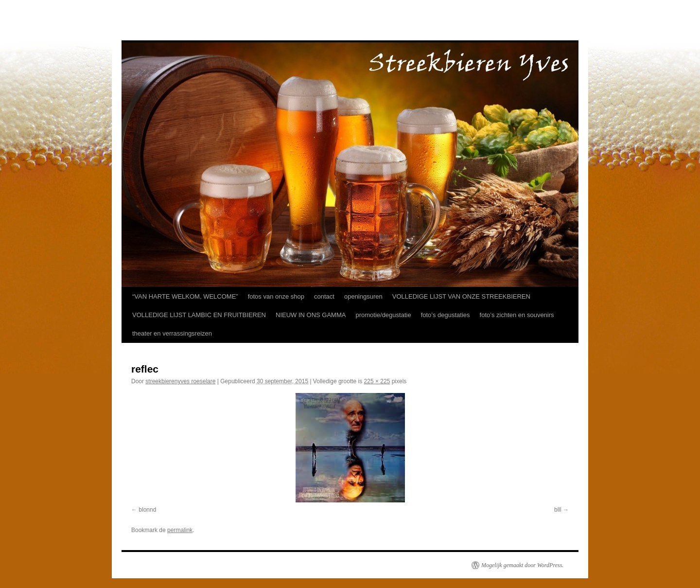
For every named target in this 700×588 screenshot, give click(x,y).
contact (324, 296)
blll (558, 510)
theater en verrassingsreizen (172, 333)
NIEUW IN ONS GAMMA (311, 315)
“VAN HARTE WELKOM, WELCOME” (185, 296)
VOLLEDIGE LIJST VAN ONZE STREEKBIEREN (461, 296)
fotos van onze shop (276, 296)
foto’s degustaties (446, 315)
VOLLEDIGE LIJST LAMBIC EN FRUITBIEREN (199, 315)
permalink (180, 530)
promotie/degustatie (383, 315)
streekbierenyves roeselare (180, 381)
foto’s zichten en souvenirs (517, 315)
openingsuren (363, 296)
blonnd (147, 510)
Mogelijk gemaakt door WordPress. (522, 565)
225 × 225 (377, 381)
